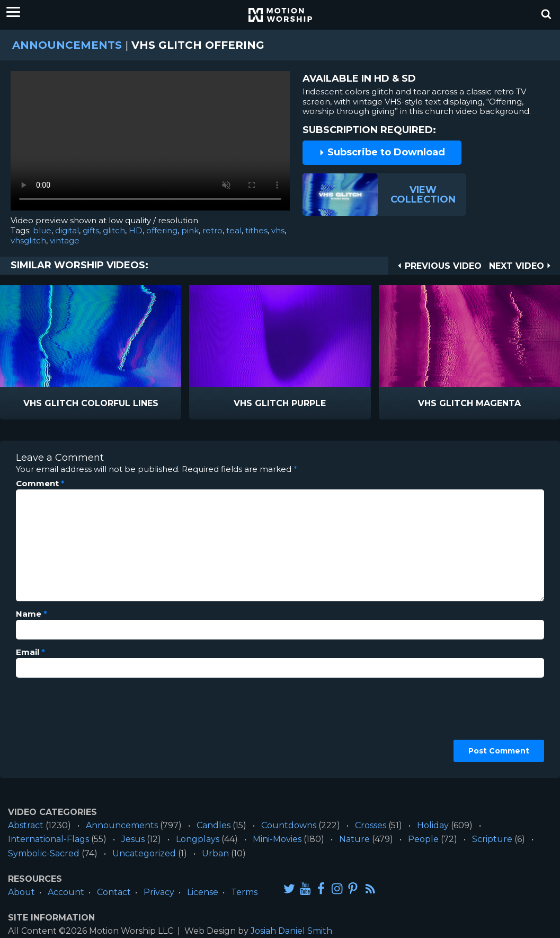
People (423, 839)
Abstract (26, 825)
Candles (214, 825)
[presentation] (59, 724)
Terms (244, 892)
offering (162, 230)
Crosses (371, 825)
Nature (354, 839)
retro (212, 230)
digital (67, 230)
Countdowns (289, 825)
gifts (91, 230)
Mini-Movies (277, 839)
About (21, 892)
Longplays (198, 839)
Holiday (433, 825)
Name (32, 614)
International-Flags (48, 839)
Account (66, 892)
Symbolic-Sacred (44, 853)
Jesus (133, 839)
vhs (278, 230)
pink (190, 230)
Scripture (492, 839)
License (203, 892)
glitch (114, 230)
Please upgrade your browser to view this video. (150, 143)
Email (30, 652)
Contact (114, 892)
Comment (40, 484)
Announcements (67, 45)
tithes (256, 230)
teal (234, 230)
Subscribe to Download (382, 152)
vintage (65, 240)
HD (136, 230)
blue (42, 230)
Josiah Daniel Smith (291, 931)
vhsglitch (28, 240)
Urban (215, 853)
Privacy (159, 892)
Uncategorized (144, 853)
